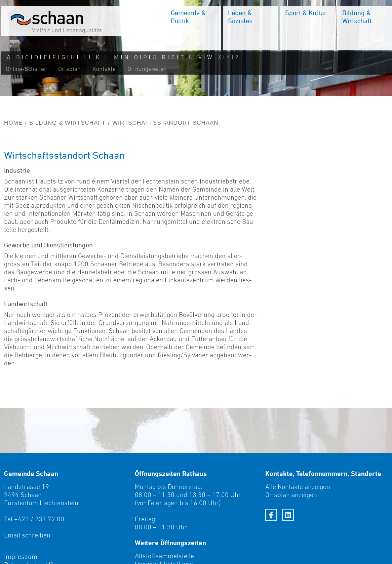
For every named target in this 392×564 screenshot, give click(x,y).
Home (13, 123)
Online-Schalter (25, 70)
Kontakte (103, 70)
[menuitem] (193, 29)
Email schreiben (27, 535)
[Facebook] (271, 515)
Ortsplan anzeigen (291, 495)
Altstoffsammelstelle (164, 556)
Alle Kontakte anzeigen (298, 487)
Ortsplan (69, 70)
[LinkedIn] (288, 515)
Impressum (21, 557)
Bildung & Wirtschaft (67, 123)
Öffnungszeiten (146, 70)
